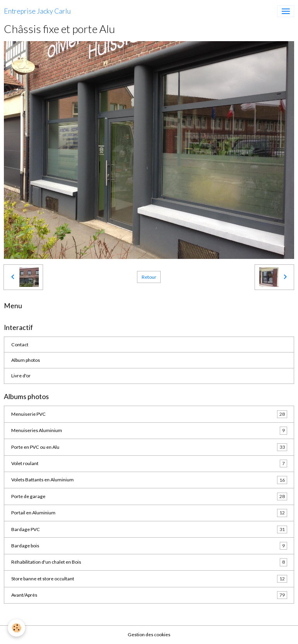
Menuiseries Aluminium (149, 430)
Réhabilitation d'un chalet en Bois (149, 562)
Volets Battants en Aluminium (149, 480)
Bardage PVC (149, 529)
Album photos (26, 360)
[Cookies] (16, 628)
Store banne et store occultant (149, 579)
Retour (149, 277)
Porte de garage (149, 496)
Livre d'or (21, 376)
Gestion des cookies (149, 634)
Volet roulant (149, 463)
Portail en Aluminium (149, 513)
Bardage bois (149, 546)
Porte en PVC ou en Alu (149, 447)
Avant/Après (149, 595)
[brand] (37, 11)
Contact (20, 345)
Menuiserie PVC (149, 414)
